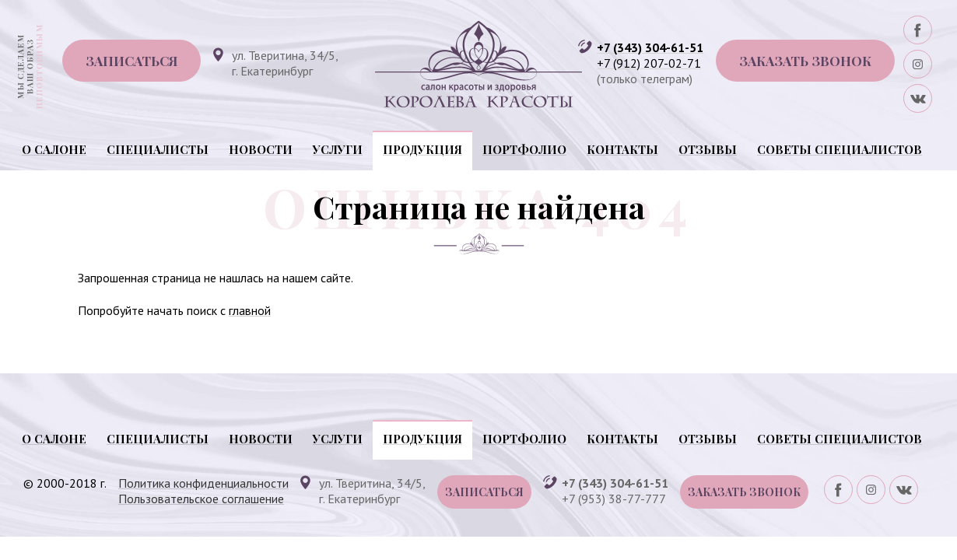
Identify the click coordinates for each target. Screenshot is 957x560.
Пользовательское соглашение (201, 499)
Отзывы (708, 149)
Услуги (338, 149)
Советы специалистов (840, 149)
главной (250, 310)
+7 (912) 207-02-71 (649, 63)
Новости (261, 149)
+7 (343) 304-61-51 (650, 47)
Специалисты (158, 149)
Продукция (422, 149)
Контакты (622, 149)
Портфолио (524, 149)
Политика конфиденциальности (203, 483)
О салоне (54, 149)
